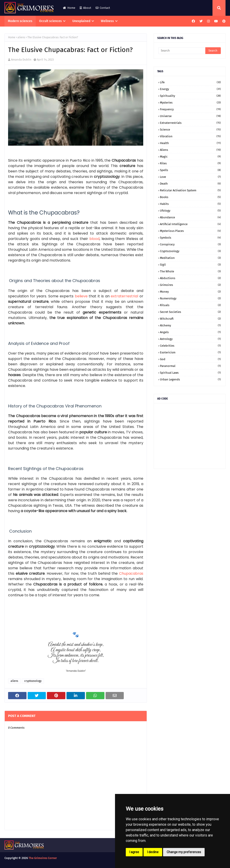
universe (190, 116)
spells (190, 170)
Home (69, 8)
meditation (190, 258)
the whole (190, 271)
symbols (190, 238)
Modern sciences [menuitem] (20, 21)
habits (190, 204)
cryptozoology (33, 681)
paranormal (190, 366)
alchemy (190, 325)
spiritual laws (190, 373)
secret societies (190, 312)
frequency (190, 109)
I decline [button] (153, 852)
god (190, 359)
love (190, 177)
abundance (190, 217)
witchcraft (190, 319)
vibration (190, 136)
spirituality (190, 96)
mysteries (190, 103)
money (190, 292)
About (85, 8)
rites (190, 163)
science (190, 130)
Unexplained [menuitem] (81, 21)
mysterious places (190, 231)
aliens (21, 37)
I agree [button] (134, 852)
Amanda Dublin (21, 60)
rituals (190, 305)
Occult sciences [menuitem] (50, 21)
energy (190, 89)
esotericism (190, 352)
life (190, 82)
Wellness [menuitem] (107, 21)
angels (190, 332)
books (190, 197)
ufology (190, 211)
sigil (190, 265)
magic (190, 157)
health (190, 143)
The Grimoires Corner (43, 858)
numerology (190, 298)
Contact (103, 8)
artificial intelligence (190, 224)
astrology (190, 339)
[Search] (182, 51)
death (190, 184)
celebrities (190, 346)
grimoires (190, 285)
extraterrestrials (190, 123)
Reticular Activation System (190, 190)
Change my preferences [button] (184, 852)
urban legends (190, 379)
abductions (190, 278)
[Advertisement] (190, 436)
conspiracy (190, 244)
